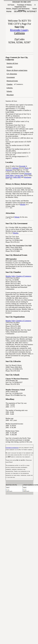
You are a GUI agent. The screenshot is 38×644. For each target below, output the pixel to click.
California (19, 33)
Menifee (23, 204)
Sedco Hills (17, 177)
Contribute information (12, 448)
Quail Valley (10, 175)
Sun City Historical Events (16, 255)
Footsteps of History (25, 5)
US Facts (11, 5)
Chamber (10, 84)
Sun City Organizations (15, 317)
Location (9, 67)
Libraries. (10, 88)
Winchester (27, 177)
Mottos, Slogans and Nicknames (18, 9)
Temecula (9, 170)
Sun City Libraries (13, 361)
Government (11, 77)
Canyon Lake (19, 175)
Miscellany (10, 95)
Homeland (9, 177)
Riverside (22, 166)
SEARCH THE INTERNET (25, 11)
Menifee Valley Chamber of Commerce (18, 276)
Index (11, 179)
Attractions (10, 213)
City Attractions (12, 74)
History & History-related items (17, 70)
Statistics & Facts (12, 63)
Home (9, 11)
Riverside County (19, 30)
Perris (27, 168)
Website (17, 217)
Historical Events (12, 81)
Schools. (9, 91)
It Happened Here (25, 6)
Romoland (28, 174)
